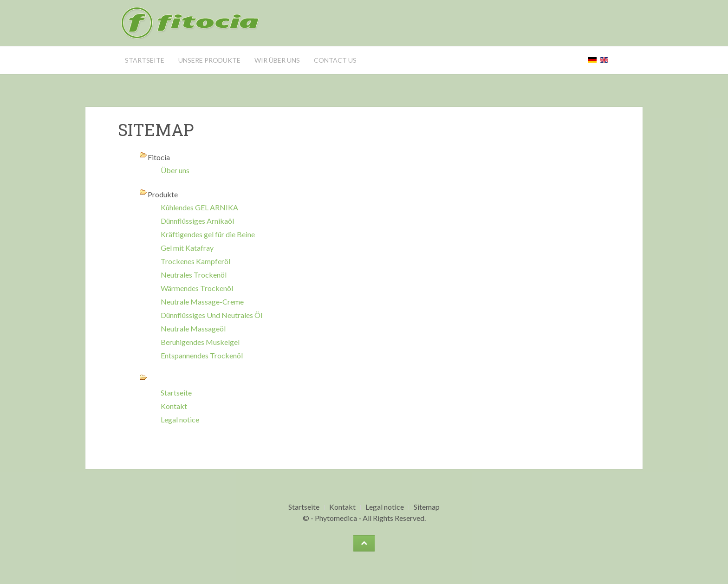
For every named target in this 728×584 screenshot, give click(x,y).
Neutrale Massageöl (193, 328)
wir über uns (277, 60)
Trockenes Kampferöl (195, 261)
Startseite (145, 60)
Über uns (175, 170)
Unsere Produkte (209, 60)
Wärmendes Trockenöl (197, 288)
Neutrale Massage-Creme (202, 302)
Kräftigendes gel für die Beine (208, 234)
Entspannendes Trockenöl (202, 355)
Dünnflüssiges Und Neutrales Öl (211, 315)
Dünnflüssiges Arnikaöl (197, 221)
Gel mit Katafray (187, 248)
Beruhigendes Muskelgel (200, 342)
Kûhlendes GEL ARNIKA (199, 207)
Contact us (335, 60)
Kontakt (174, 406)
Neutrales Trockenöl (194, 275)
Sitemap (427, 507)
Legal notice (180, 419)
